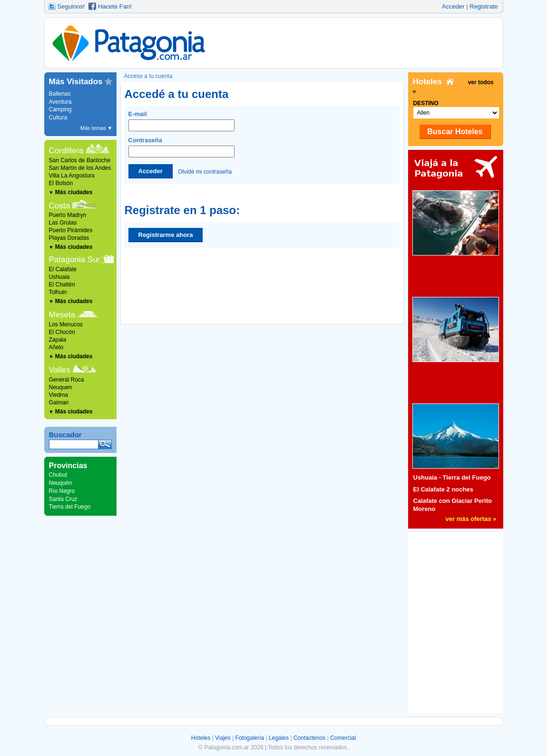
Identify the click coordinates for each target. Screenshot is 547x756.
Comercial (343, 738)
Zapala (58, 340)
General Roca (67, 380)
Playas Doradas (69, 238)
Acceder (453, 6)
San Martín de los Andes (80, 168)
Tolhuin (58, 292)
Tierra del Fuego (70, 507)
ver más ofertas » (471, 519)
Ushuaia (59, 277)
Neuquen (61, 387)
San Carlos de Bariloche (80, 160)
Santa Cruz (63, 499)
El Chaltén (62, 285)
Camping (60, 109)
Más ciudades (71, 192)
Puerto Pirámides (71, 230)
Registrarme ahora (166, 235)
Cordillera (66, 151)
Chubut (58, 475)
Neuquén (61, 483)
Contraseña (181, 147)
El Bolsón (61, 183)
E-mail (181, 121)
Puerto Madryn (68, 215)
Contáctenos (309, 738)
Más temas (97, 128)
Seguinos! (71, 6)
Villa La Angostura (72, 176)
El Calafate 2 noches (443, 489)
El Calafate (63, 269)
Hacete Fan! (115, 6)
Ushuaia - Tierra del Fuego (452, 477)
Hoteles (201, 738)
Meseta (62, 315)
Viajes (223, 738)
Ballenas (60, 94)
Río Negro (62, 491)
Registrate (484, 6)
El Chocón (62, 332)
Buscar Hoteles (455, 132)
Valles (60, 370)
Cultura (58, 118)
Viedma (59, 395)
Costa (59, 206)
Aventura (60, 102)
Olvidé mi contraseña (205, 171)
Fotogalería (250, 738)
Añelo (56, 347)
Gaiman (59, 403)
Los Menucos (66, 324)
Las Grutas (63, 223)
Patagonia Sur (75, 260)
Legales (279, 738)
